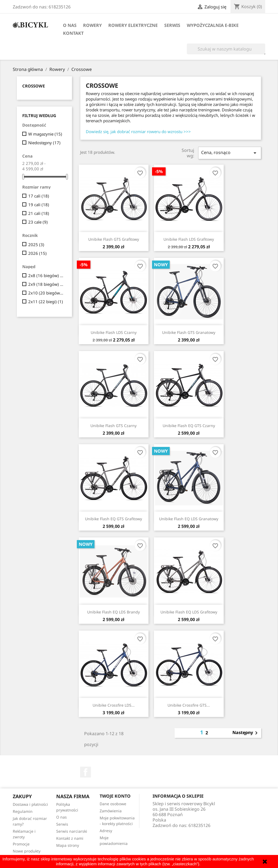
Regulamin (23, 811)
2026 (37, 253)
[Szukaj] (226, 49)
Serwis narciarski (72, 831)
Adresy (106, 831)
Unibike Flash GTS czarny (113, 426)
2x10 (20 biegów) (46, 293)
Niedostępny (44, 143)
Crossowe (34, 86)
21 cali (39, 213)
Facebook (86, 772)
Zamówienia (111, 811)
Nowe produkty (27, 851)
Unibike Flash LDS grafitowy (189, 239)
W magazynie (45, 134)
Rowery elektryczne (133, 25)
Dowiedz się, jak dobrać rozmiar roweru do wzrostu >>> (138, 131)
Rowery (92, 25)
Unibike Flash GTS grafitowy (114, 239)
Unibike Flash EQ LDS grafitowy (189, 612)
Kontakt (73, 33)
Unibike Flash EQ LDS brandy (113, 612)
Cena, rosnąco (230, 153)
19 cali (39, 205)
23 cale (38, 222)
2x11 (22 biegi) (46, 302)
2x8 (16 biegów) (46, 275)
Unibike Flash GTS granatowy (189, 332)
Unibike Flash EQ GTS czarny (189, 426)
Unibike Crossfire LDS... (114, 705)
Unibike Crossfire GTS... (189, 705)
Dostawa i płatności (30, 804)
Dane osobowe (113, 804)
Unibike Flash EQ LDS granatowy (189, 519)
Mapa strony (68, 845)
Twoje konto (115, 796)
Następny (246, 733)
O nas (70, 25)
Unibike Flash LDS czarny (114, 332)
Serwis (172, 25)
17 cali (39, 196)
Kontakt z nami (70, 838)
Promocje (21, 844)
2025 (36, 245)
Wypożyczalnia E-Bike (213, 25)
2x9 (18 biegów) (46, 284)
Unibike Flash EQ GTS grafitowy (113, 519)
